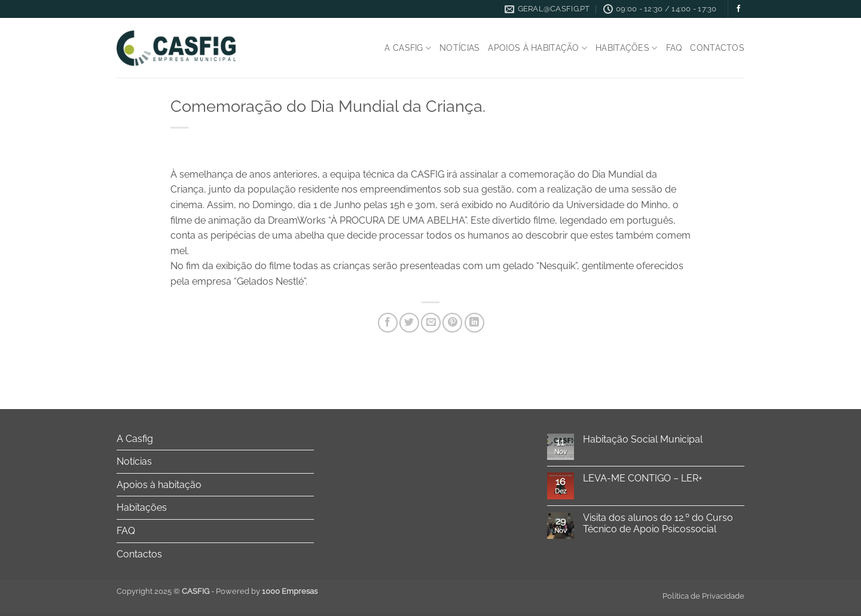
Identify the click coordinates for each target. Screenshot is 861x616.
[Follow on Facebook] (738, 9)
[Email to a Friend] (431, 323)
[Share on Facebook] (388, 323)
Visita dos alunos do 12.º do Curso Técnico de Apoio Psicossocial (658, 523)
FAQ (674, 48)
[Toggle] (307, 438)
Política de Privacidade (703, 596)
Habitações (626, 48)
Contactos (717, 48)
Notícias (459, 48)
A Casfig (408, 48)
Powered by (267, 591)
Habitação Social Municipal (643, 439)
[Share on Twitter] (409, 323)
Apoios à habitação (538, 48)
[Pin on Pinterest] (452, 323)
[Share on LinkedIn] (474, 323)
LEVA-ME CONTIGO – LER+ (643, 478)
